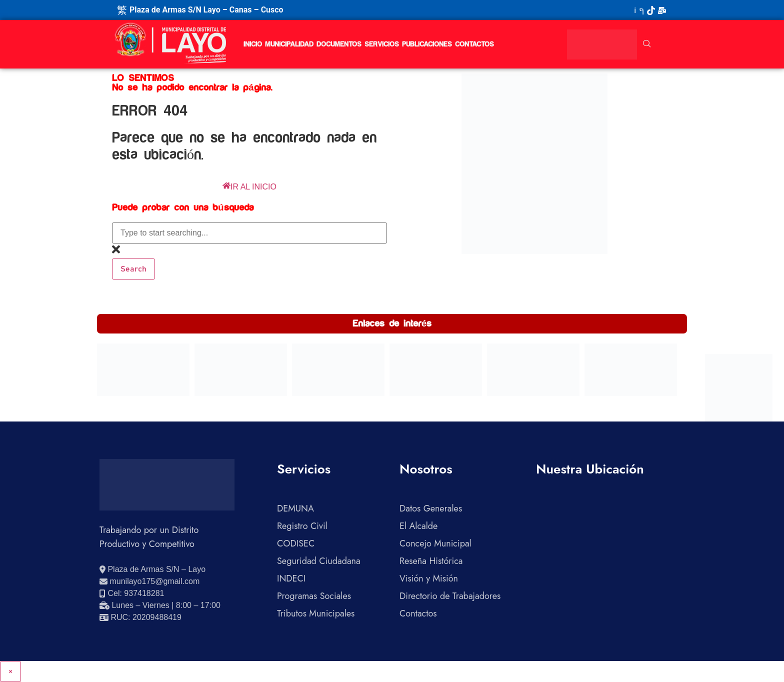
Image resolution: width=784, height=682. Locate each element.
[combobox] (249, 233)
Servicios (382, 44)
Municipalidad (289, 44)
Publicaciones (427, 44)
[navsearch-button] (647, 44)
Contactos (474, 44)
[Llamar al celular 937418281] (132, 593)
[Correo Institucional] (662, 10)
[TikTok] (651, 10)
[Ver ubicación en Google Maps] (152, 569)
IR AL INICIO (249, 187)
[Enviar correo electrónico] (149, 581)
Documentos (339, 44)
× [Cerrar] (10, 671)
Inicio (253, 44)
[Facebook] (641, 10)
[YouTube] (635, 10)
